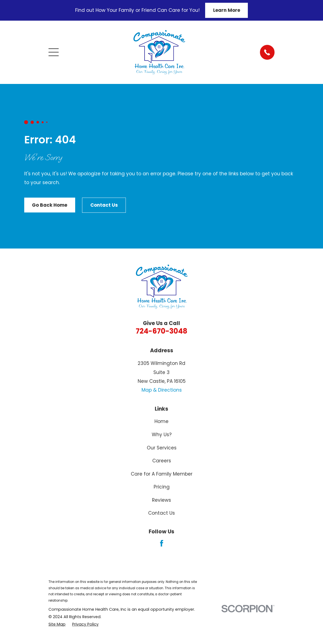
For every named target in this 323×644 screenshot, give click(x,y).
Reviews (161, 500)
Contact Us (104, 205)
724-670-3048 (161, 331)
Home (161, 421)
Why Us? (162, 435)
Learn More (227, 10)
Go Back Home (50, 205)
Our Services (162, 448)
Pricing (162, 487)
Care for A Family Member (162, 474)
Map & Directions (162, 390)
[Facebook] (162, 543)
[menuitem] (57, 624)
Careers (162, 461)
